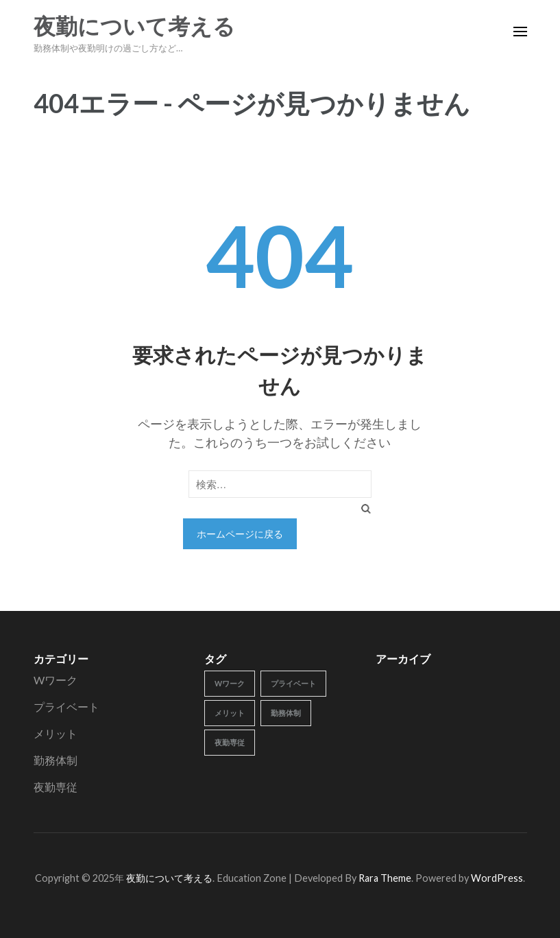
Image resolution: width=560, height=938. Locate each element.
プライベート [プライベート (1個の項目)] (293, 683)
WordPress (497, 878)
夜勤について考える (134, 27)
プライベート (66, 707)
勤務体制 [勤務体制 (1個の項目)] (286, 713)
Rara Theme (385, 878)
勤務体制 (56, 760)
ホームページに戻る (240, 534)
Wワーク (56, 680)
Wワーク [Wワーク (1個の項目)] (230, 683)
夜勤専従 (56, 787)
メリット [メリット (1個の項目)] (230, 713)
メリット (56, 733)
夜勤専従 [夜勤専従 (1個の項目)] (230, 742)
